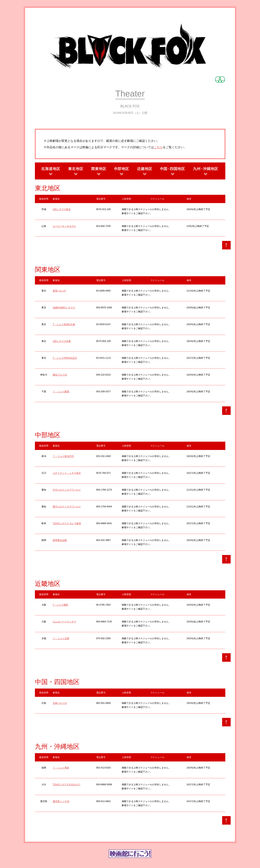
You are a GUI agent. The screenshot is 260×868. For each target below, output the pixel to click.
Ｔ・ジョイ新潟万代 (63, 456)
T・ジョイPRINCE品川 (65, 358)
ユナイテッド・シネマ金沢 (67, 473)
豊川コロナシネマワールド (67, 507)
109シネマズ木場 (62, 341)
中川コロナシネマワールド (67, 490)
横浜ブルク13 (60, 375)
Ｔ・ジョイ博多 (61, 768)
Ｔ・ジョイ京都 (61, 638)
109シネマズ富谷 (62, 209)
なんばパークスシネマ (64, 622)
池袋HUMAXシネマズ (64, 307)
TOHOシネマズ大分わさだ (67, 784)
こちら (158, 147)
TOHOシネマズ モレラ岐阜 (67, 523)
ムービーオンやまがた (64, 226)
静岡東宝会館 (60, 540)
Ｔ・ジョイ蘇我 (61, 391)
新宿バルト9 (59, 291)
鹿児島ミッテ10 (61, 801)
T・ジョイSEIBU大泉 (64, 324)
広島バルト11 (60, 703)
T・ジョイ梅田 (61, 605)
